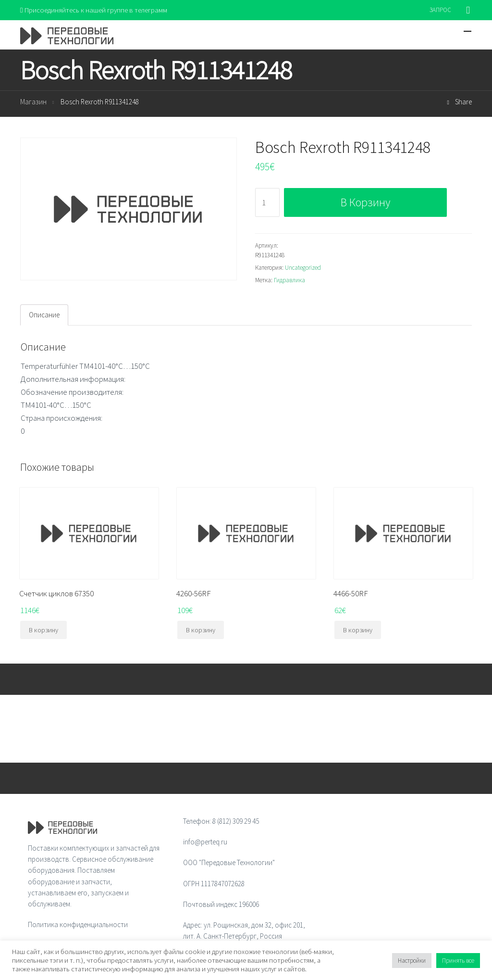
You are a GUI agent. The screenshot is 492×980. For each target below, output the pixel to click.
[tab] (44, 315)
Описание (44, 315)
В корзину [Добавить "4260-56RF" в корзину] (201, 630)
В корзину (365, 202)
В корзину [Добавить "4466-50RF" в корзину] (358, 630)
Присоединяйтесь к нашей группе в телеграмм (94, 10)
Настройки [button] (412, 961)
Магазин (33, 102)
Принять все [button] (458, 961)
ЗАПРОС (440, 10)
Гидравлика (289, 280)
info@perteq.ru (205, 842)
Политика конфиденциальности (78, 925)
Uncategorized (303, 268)
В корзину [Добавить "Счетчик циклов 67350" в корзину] (43, 630)
